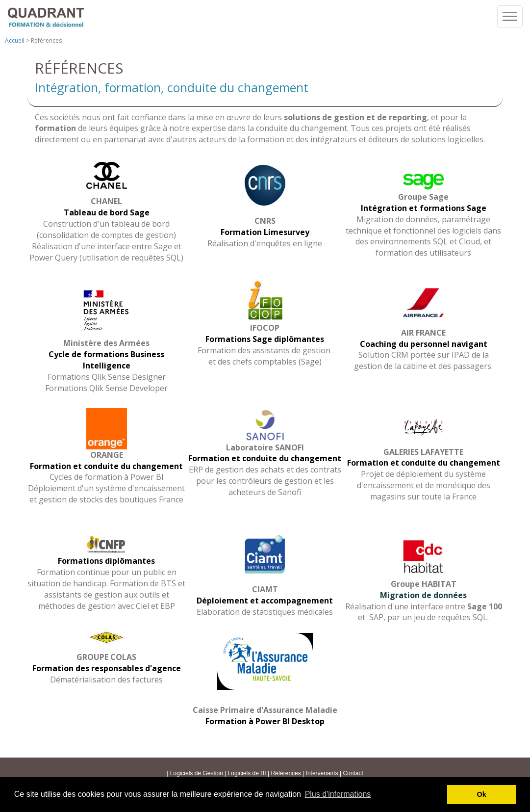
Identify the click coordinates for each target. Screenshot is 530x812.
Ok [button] (482, 794)
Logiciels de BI (248, 773)
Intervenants (322, 773)
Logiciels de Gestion (197, 773)
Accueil (15, 40)
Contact (353, 773)
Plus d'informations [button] (338, 794)
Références (286, 773)
